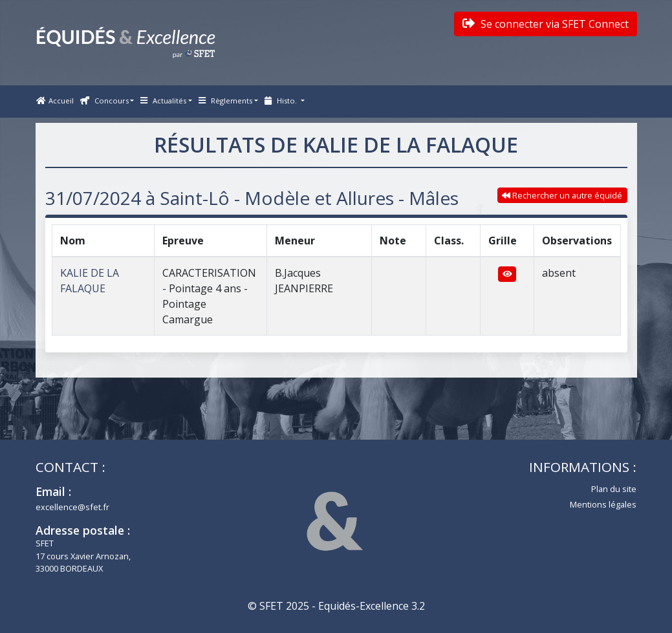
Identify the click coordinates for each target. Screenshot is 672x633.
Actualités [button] (163, 101)
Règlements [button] (225, 101)
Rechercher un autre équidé (562, 195)
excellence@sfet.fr (72, 507)
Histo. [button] (282, 101)
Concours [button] (104, 101)
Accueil (55, 101)
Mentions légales (603, 504)
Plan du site (614, 489)
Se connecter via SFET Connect (546, 24)
